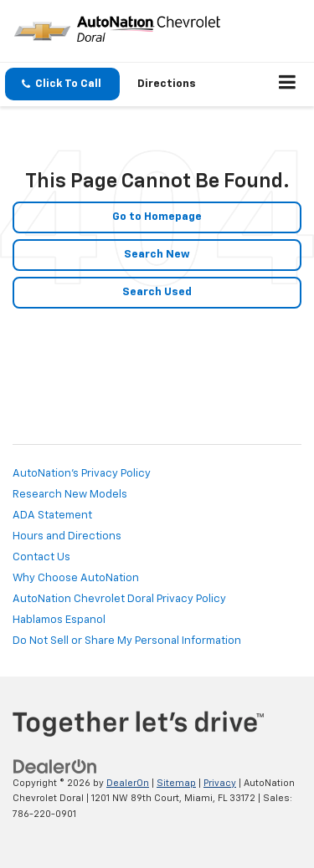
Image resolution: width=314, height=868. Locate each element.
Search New (157, 255)
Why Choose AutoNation (76, 578)
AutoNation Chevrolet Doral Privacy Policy (119, 599)
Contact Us (41, 557)
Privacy (220, 783)
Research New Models (70, 495)
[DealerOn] (55, 766)
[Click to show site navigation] (288, 84)
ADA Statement (52, 516)
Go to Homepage (157, 217)
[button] (62, 84)
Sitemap (176, 783)
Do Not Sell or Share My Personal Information (127, 641)
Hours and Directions (67, 536)
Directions (167, 84)
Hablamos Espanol (59, 620)
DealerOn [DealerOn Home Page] (128, 783)
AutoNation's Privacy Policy (82, 474)
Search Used (157, 292)
